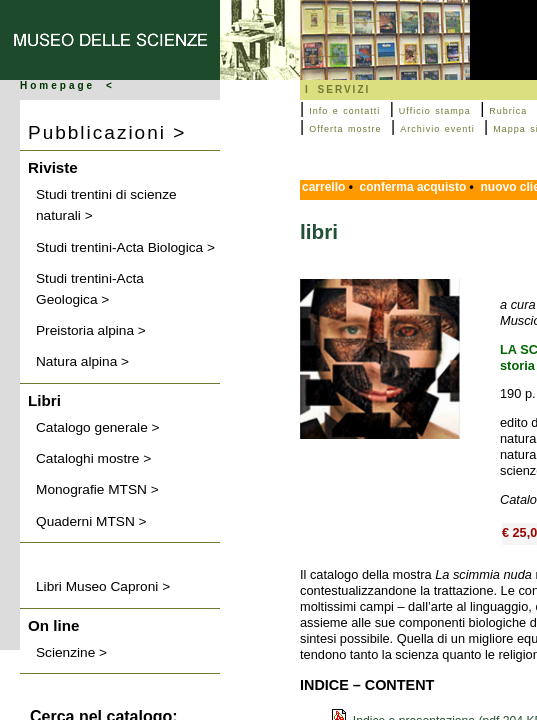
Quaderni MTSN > (91, 521)
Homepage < (67, 85)
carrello (323, 187)
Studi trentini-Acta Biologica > (125, 247)
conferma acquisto (413, 187)
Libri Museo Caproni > (103, 586)
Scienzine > (71, 652)
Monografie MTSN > (97, 489)
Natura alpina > (82, 361)
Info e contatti (344, 111)
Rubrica (508, 111)
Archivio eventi (437, 129)
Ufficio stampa (435, 111)
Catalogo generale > (98, 427)
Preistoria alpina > (91, 330)
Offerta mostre (345, 129)
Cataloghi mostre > (93, 458)
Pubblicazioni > (107, 132)
